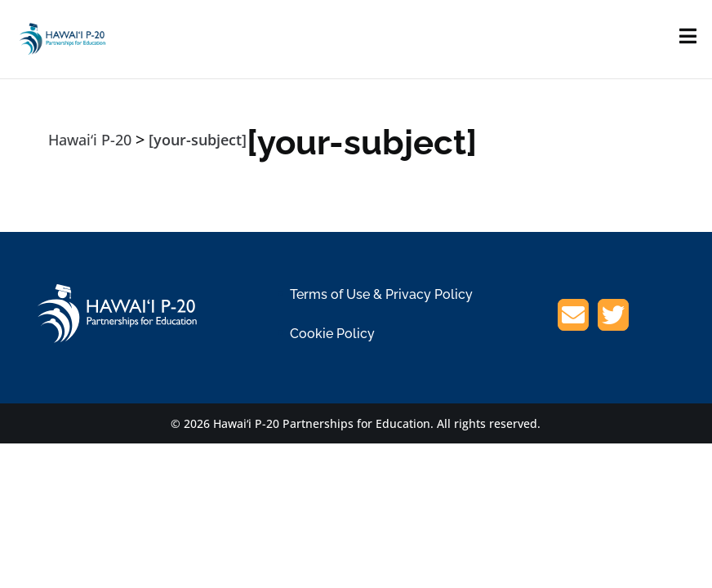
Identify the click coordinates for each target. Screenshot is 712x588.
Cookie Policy (332, 334)
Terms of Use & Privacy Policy (381, 294)
